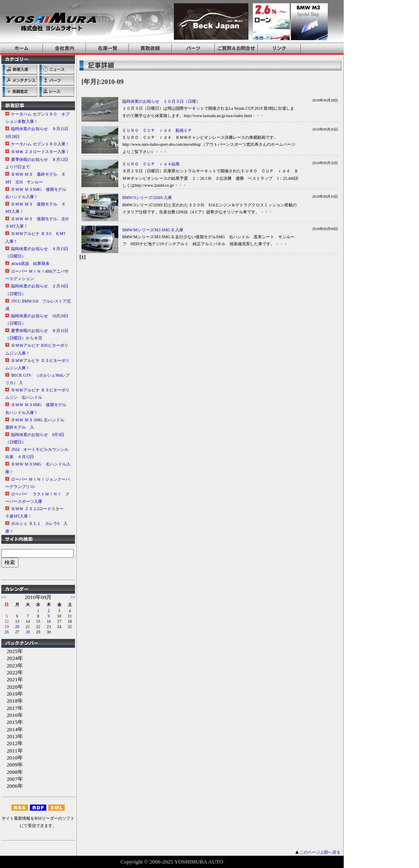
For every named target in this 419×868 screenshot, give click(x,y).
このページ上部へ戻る (320, 852)
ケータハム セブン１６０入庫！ (40, 144)
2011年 (12, 751)
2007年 (12, 779)
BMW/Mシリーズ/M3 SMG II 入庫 (153, 230)
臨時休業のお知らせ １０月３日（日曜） (161, 101)
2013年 (12, 736)
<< (3, 597)
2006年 (12, 786)
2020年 (12, 687)
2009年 (12, 765)
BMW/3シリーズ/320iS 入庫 (147, 198)
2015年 (12, 722)
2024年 (12, 658)
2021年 (12, 679)
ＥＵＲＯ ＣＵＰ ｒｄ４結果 (151, 164)
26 (7, 632)
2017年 (12, 708)
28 (28, 632)
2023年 (12, 666)
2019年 (12, 694)
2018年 (12, 701)
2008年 (12, 772)
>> (73, 597)
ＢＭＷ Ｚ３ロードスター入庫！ (40, 152)
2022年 (12, 672)
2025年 (12, 651)
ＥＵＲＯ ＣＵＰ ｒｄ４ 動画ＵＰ (157, 130)
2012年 (12, 743)
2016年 (12, 715)
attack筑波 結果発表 (30, 263)
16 (49, 621)
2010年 (12, 758)
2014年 (12, 729)
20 (17, 627)
